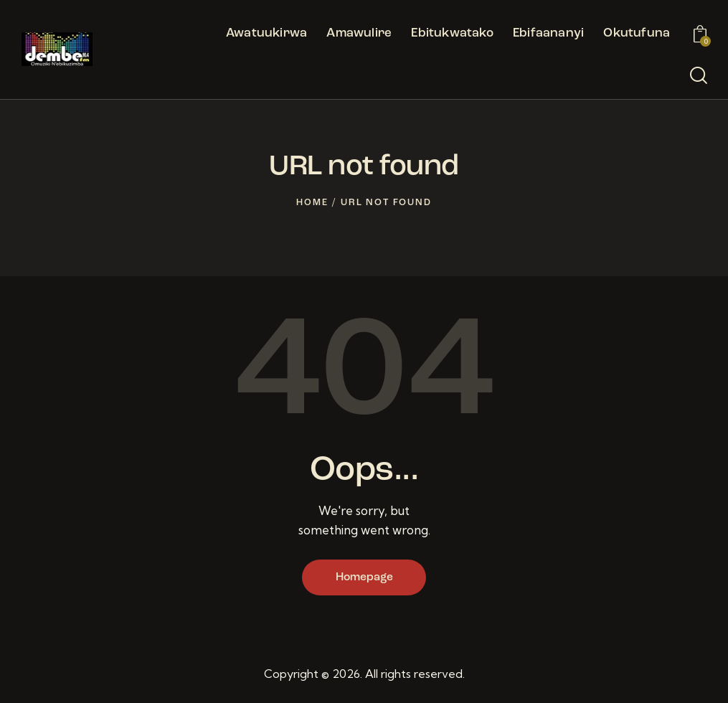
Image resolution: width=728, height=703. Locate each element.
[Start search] (699, 76)
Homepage (364, 578)
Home (312, 203)
